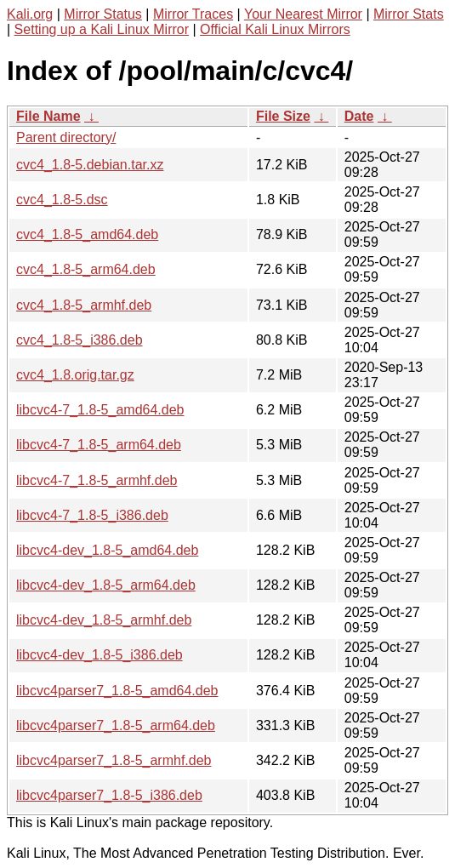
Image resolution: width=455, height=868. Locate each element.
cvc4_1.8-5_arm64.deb (86, 269)
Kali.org (30, 14)
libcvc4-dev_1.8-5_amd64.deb (107, 550)
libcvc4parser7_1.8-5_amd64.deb (117, 691)
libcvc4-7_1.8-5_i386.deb (92, 515)
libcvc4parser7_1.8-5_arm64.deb (116, 725)
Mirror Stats (409, 14)
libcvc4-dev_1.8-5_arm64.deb (106, 585)
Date (359, 116)
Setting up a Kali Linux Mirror (102, 29)
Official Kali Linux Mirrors (275, 29)
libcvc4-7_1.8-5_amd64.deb (100, 410)
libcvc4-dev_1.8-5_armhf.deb (104, 620)
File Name (48, 116)
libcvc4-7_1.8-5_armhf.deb (97, 480)
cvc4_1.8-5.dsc (62, 200)
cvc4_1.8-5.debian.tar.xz (90, 165)
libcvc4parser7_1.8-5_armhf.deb (114, 760)
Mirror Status (103, 14)
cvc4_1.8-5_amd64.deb (87, 234)
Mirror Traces (193, 14)
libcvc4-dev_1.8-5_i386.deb (100, 655)
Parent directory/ (66, 137)
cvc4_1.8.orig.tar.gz (75, 375)
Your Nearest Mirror (303, 14)
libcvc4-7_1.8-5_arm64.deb (99, 445)
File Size (283, 116)
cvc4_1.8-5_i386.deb (80, 340)
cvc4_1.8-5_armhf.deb (84, 305)
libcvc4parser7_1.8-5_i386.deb (109, 795)
